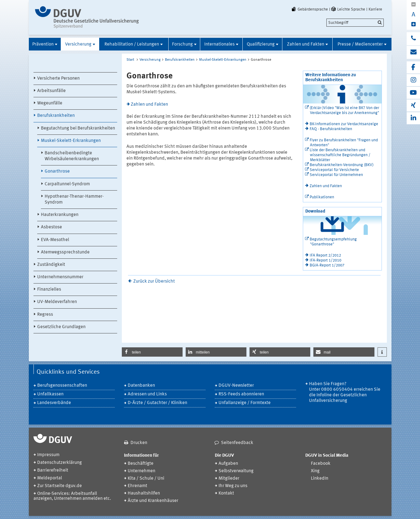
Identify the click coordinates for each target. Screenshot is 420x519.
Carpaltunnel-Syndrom (67, 184)
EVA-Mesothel (55, 240)
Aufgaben (228, 464)
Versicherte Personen (58, 79)
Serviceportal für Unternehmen (336, 175)
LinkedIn (320, 479)
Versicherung (78, 44)
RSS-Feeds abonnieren (241, 394)
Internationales (219, 44)
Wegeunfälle (50, 103)
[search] (355, 23)
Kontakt (226, 493)
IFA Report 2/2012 (325, 255)
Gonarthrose (57, 172)
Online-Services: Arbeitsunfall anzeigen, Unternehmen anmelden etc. (72, 496)
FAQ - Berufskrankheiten (331, 129)
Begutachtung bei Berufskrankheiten (78, 128)
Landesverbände (54, 403)
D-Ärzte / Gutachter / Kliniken (157, 403)
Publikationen (322, 197)
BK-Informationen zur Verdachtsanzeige (344, 124)
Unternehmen (141, 471)
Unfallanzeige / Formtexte (245, 403)
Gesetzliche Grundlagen (61, 327)
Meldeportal (50, 478)
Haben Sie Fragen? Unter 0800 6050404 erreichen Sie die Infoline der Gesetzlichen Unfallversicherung (345, 392)
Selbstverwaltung (236, 471)
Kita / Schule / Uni (146, 479)
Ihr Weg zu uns (233, 486)
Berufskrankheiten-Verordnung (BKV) (342, 165)
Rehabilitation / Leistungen (132, 44)
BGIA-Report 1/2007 (327, 265)
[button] (152, 352)
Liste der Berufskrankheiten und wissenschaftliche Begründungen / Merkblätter (340, 155)
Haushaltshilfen (144, 493)
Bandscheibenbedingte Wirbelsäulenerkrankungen (72, 156)
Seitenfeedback (237, 443)
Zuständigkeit (51, 265)
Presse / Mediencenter (360, 44)
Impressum (48, 455)
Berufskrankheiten (56, 116)
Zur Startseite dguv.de (60, 486)
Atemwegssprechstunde (65, 252)
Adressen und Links (147, 394)
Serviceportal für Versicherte (334, 170)
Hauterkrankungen (60, 215)
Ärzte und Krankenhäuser (153, 501)
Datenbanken (141, 386)
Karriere (375, 9)
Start (130, 60)
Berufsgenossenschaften (62, 386)
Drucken (139, 443)
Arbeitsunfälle (51, 91)
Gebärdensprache (309, 9)
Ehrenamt (137, 486)
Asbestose (51, 227)
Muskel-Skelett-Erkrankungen (71, 141)
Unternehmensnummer (60, 277)
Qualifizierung (261, 44)
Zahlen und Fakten (306, 44)
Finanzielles (49, 290)
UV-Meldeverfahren (57, 302)
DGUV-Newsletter (236, 386)
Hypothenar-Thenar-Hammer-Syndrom (74, 200)
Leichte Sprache (348, 9)
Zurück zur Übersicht (154, 281)
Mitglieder (229, 479)
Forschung (182, 44)
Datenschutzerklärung (60, 463)
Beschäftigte (141, 464)
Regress (45, 315)
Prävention (43, 44)
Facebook (321, 464)
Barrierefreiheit (53, 471)
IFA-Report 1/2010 (325, 260)
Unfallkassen (50, 394)
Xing (315, 471)
